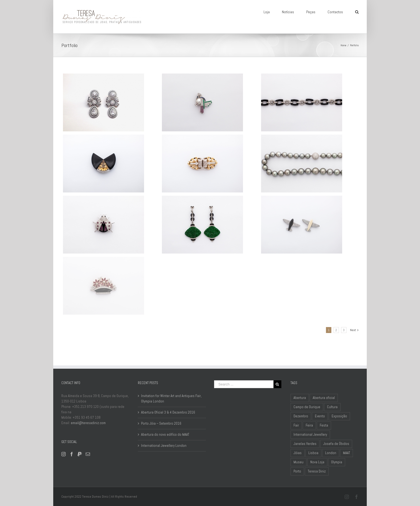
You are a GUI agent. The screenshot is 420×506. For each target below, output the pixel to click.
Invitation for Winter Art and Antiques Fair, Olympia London (171, 399)
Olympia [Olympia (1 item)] (337, 462)
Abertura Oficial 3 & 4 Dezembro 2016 (168, 412)
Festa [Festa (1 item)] (324, 425)
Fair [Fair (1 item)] (296, 425)
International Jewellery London (164, 446)
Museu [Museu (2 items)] (299, 462)
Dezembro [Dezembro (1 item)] (301, 416)
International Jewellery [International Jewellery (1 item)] (310, 435)
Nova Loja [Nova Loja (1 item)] (317, 462)
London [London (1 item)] (331, 453)
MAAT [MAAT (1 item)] (346, 453)
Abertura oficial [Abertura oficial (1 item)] (324, 398)
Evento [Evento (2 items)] (320, 416)
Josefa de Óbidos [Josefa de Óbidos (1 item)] (336, 444)
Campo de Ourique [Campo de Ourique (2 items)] (307, 407)
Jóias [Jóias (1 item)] (298, 453)
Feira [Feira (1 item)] (309, 425)
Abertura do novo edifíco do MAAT (165, 435)
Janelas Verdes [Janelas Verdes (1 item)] (305, 444)
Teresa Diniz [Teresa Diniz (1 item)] (317, 471)
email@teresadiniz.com (88, 423)
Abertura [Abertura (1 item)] (300, 398)
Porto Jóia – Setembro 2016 (161, 423)
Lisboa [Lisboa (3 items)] (313, 453)
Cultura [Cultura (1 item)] (332, 407)
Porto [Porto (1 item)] (297, 471)
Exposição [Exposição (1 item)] (339, 416)
